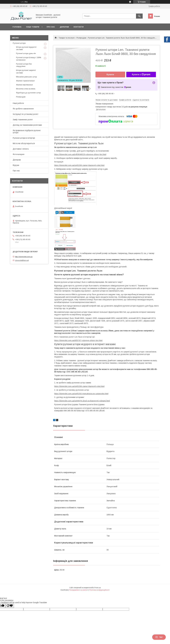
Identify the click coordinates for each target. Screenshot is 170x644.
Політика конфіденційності (99, 590)
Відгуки (16, 165)
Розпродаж (81, 38)
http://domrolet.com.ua (24, 257)
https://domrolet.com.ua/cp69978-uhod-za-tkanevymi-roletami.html (82, 401)
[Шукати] (139, 16)
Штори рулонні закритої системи (26, 71)
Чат (159, 637)
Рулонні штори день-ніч (26, 53)
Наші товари (33, 27)
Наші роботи (18, 103)
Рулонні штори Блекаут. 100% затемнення (29, 59)
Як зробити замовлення (23, 109)
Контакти (79, 27)
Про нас (51, 27)
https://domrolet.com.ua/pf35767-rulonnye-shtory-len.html (78, 340)
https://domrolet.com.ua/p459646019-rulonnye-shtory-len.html (80, 154)
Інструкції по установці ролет (26, 114)
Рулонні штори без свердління (24, 65)
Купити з (141, 75)
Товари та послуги (66, 38)
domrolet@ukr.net (22, 260)
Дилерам (64, 27)
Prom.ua (98, 588)
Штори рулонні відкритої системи (26, 48)
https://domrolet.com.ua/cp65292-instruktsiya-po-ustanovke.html (81, 394)
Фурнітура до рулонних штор (28, 93)
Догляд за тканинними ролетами (27, 125)
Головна (17, 27)
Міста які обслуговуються (24, 143)
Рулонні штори (19, 43)
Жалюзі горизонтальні (25, 81)
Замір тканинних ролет (23, 120)
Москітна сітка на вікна (26, 89)
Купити (110, 74)
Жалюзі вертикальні (24, 85)
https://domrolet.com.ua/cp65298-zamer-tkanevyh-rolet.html (79, 165)
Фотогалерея (19, 154)
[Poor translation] (10, 606)
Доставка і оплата (21, 149)
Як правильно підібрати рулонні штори (27, 131)
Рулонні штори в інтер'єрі (24, 138)
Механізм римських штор (26, 77)
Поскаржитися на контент (79, 590)
